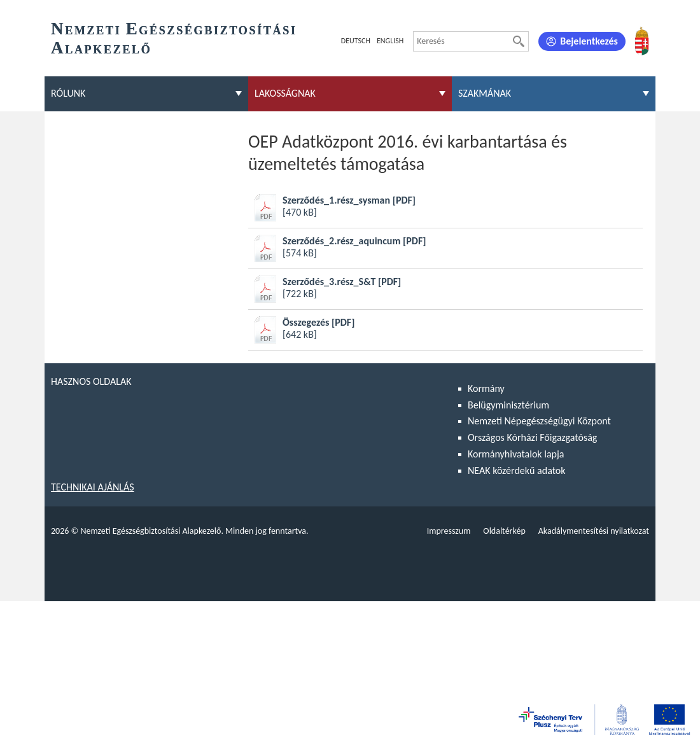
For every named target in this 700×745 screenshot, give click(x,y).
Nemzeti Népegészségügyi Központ (539, 421)
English (390, 41)
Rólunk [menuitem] (68, 93)
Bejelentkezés (589, 41)
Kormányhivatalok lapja (516, 454)
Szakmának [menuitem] (485, 93)
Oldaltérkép (504, 531)
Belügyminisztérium (508, 405)
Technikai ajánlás (93, 487)
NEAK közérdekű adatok (517, 470)
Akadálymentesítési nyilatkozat (594, 531)
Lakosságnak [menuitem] (285, 93)
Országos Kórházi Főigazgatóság (532, 437)
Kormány (486, 388)
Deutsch (356, 41)
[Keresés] (519, 41)
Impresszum (449, 531)
